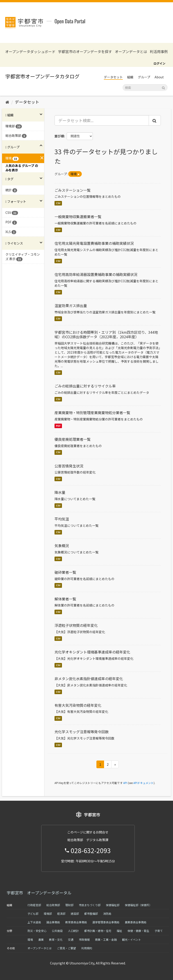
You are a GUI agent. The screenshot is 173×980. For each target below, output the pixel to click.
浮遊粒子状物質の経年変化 (76, 625)
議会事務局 (53, 922)
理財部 (69, 905)
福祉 (119, 931)
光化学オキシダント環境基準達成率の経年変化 (92, 652)
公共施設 (57, 931)
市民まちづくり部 (90, 905)
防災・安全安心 (37, 931)
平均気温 (62, 519)
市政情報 (84, 939)
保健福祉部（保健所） (138, 905)
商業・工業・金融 (106, 939)
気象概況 (62, 546)
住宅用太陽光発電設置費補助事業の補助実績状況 (94, 243)
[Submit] (163, 87)
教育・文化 (56, 939)
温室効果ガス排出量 (71, 306)
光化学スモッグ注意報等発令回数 (82, 732)
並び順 (59, 136)
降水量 (60, 492)
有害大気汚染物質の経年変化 (78, 705)
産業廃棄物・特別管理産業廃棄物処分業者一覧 (92, 413)
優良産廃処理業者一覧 (73, 439)
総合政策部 (53, 905)
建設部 (75, 913)
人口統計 (73, 931)
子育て (159, 931)
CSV (58, 203)
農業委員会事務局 (136, 922)
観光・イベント (132, 939)
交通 (71, 939)
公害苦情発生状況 (69, 466)
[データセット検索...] (102, 120)
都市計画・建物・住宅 (98, 931)
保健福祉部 (113, 905)
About (159, 77)
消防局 (107, 913)
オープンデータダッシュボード (30, 52)
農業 (41, 939)
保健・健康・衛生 (138, 931)
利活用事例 (159, 52)
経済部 (61, 913)
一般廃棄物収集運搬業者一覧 (78, 217)
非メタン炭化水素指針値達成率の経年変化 (89, 679)
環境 (30, 939)
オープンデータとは (131, 52)
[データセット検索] (145, 88)
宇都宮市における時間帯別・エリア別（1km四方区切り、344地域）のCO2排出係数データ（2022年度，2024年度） (106, 335)
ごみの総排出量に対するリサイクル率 (85, 386)
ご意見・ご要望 (66, 948)
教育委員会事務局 (76, 922)
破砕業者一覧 (65, 572)
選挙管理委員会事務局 (106, 922)
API (125, 783)
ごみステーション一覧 (73, 190)
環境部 (48, 913)
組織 (130, 77)
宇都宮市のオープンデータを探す (85, 52)
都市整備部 (91, 913)
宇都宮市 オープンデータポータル (39, 893)
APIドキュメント (143, 783)
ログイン (159, 63)
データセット (113, 77)
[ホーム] (7, 102)
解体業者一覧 (65, 599)
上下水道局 (34, 922)
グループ (144, 77)
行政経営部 (34, 905)
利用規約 (87, 948)
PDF (58, 426)
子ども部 (33, 913)
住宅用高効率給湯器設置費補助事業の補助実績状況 (96, 274)
